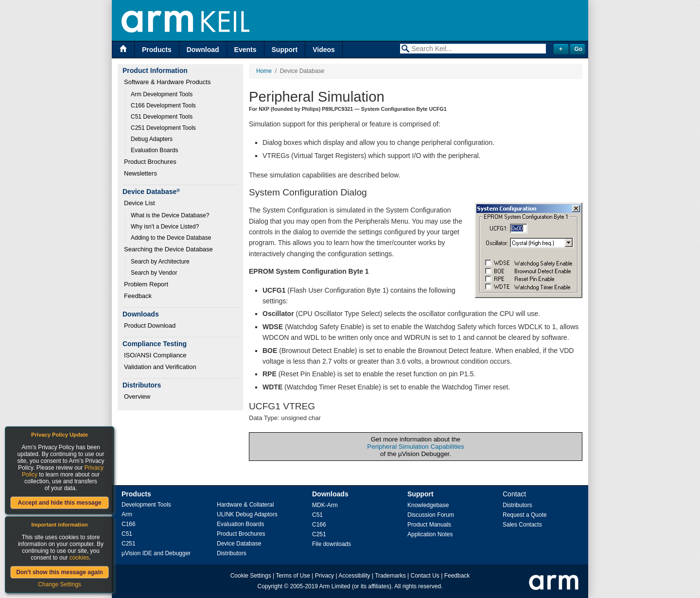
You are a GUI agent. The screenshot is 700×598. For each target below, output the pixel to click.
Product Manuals (429, 525)
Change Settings (60, 584)
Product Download (150, 325)
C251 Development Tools (163, 128)
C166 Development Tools (163, 106)
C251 (129, 544)
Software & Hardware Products (167, 82)
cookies (79, 558)
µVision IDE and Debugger (156, 553)
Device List (140, 203)
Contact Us (425, 576)
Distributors (232, 553)
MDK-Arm (325, 505)
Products (157, 50)
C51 (127, 534)
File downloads (332, 544)
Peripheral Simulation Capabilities (415, 447)
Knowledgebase (428, 505)
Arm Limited (335, 586)
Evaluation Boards (154, 150)
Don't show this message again (59, 572)
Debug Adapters (152, 139)
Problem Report (146, 284)
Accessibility (354, 576)
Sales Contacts (522, 525)
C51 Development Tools (162, 117)
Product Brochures (150, 162)
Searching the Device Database (168, 249)
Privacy (324, 576)
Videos (324, 50)
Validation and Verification (160, 367)
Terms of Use (293, 576)
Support (285, 50)
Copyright (270, 586)
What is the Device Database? (170, 215)
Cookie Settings (251, 576)
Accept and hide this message (59, 503)
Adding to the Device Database (171, 238)
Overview (137, 396)
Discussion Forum (431, 515)
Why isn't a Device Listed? (165, 227)
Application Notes (430, 534)
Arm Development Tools (162, 94)
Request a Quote (525, 515)
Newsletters (140, 173)
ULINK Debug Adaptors (247, 514)
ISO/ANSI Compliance (155, 355)
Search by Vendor (154, 273)
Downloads (330, 494)
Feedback (138, 296)
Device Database (239, 544)
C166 (129, 524)
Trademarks (390, 576)
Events (245, 50)
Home (264, 71)
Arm (127, 514)
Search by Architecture (160, 262)
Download (203, 50)
